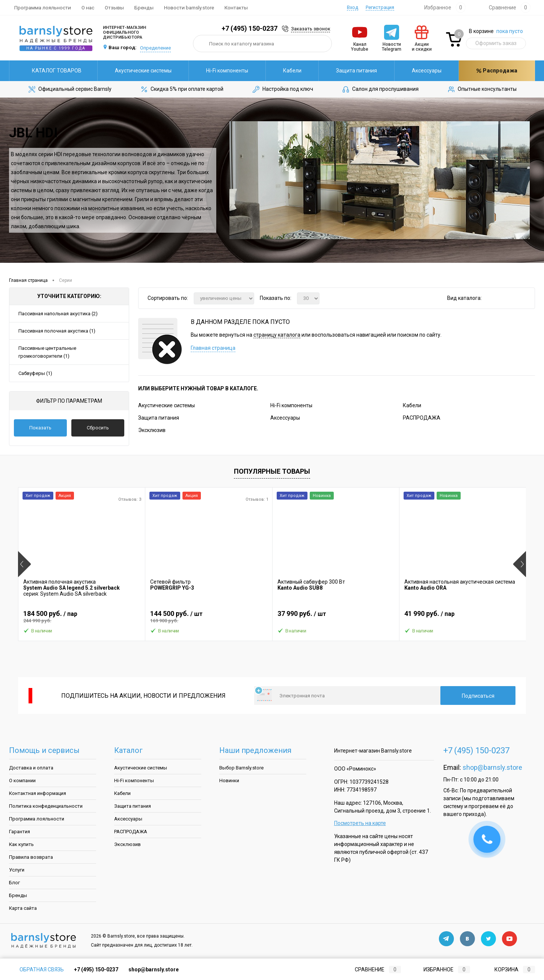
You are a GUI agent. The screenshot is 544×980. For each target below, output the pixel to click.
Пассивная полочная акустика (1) (57, 331)
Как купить (21, 844)
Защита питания (356, 71)
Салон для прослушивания (380, 89)
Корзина (508, 969)
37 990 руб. (336, 617)
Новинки (229, 781)
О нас (88, 8)
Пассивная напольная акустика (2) (58, 314)
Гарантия (20, 832)
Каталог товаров (53, 71)
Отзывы (114, 8)
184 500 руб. (82, 617)
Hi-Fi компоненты (227, 71)
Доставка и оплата (31, 768)
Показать (40, 428)
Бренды (144, 8)
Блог (14, 883)
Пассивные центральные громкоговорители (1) (47, 352)
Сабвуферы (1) (35, 373)
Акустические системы (143, 71)
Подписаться (478, 696)
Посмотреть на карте (360, 823)
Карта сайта (23, 908)
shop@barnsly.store (492, 767)
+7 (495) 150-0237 (249, 28)
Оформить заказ (496, 43)
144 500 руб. (209, 617)
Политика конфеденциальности (46, 806)
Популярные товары (272, 471)
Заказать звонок (311, 29)
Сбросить (98, 428)
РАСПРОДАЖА (422, 418)
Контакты (236, 8)
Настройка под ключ (282, 89)
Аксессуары (427, 71)
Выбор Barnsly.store (241, 768)
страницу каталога (277, 335)
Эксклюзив (152, 430)
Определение (155, 48)
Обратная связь (36, 969)
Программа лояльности (43, 8)
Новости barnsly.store (189, 8)
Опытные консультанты (482, 89)
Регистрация (380, 7)
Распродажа (497, 71)
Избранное (441, 969)
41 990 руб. (463, 617)
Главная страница (213, 348)
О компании (22, 781)
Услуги (17, 870)
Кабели (292, 71)
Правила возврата (31, 857)
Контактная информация (38, 793)
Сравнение (372, 969)
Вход (353, 7)
